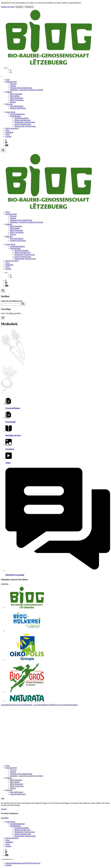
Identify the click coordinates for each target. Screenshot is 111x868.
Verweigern (19, 7)
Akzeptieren (29, 7)
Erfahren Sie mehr (8, 7)
